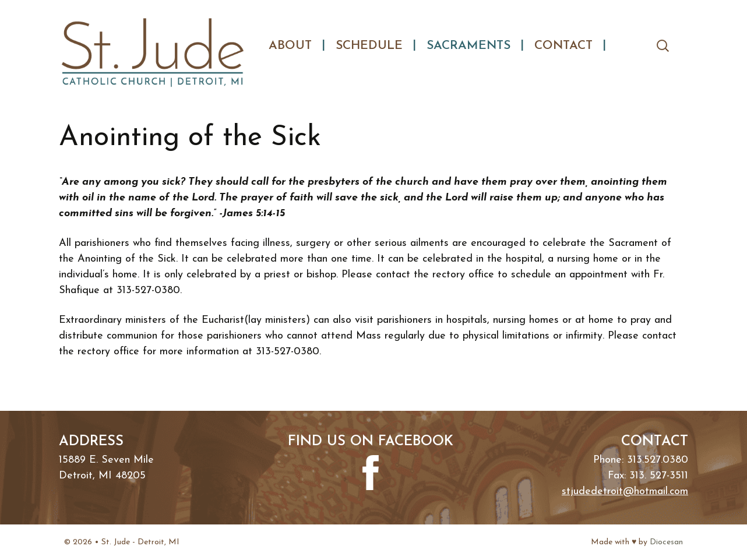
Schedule (369, 46)
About (290, 46)
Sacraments (468, 46)
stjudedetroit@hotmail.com (625, 492)
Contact (563, 46)
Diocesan (666, 542)
